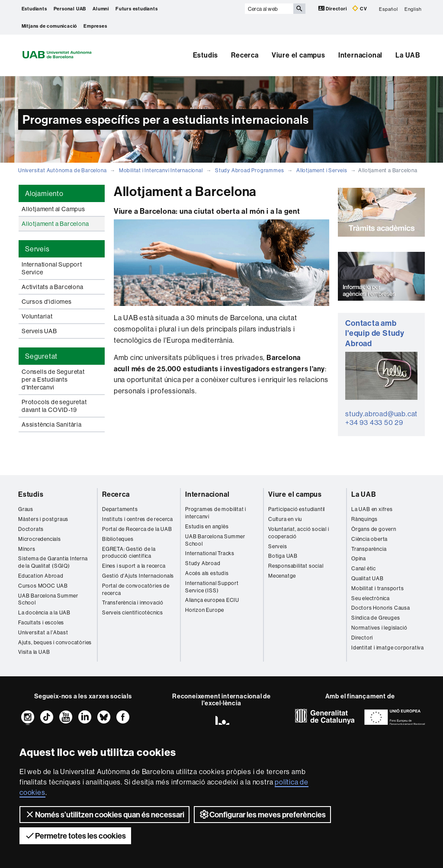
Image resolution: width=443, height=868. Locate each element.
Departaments (120, 509)
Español (388, 9)
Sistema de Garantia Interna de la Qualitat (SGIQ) (53, 562)
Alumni (101, 9)
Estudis (206, 55)
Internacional (360, 55)
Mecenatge (282, 576)
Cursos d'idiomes (47, 302)
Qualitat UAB (368, 578)
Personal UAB (70, 9)
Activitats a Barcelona (53, 287)
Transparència (369, 549)
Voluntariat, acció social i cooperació (299, 533)
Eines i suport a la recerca (134, 566)
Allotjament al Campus (53, 209)
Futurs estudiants (137, 9)
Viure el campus (299, 55)
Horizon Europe (205, 610)
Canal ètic (364, 568)
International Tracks (210, 553)
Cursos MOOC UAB (43, 586)
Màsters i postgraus (43, 519)
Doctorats (31, 529)
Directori (333, 8)
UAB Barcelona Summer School (48, 599)
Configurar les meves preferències (262, 814)
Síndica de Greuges (376, 618)
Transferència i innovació (133, 603)
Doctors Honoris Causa (381, 608)
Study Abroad (203, 563)
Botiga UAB (283, 556)
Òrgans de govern (374, 529)
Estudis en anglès (207, 526)
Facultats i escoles (41, 622)
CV (360, 8)
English (413, 9)
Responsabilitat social (296, 566)
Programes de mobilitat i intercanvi (216, 513)
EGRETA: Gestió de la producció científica (129, 553)
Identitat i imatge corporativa (388, 648)
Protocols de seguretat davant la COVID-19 (54, 406)
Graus (26, 509)
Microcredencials (40, 539)
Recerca (245, 55)
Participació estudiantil (297, 509)
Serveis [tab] (37, 249)
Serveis (278, 546)
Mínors (27, 549)
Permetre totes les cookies (75, 836)
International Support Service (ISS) (212, 587)
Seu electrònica (371, 598)
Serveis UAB (39, 331)
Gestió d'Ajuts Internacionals (138, 576)
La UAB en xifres (372, 509)
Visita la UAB (34, 652)
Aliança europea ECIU (212, 600)
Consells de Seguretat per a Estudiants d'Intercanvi (53, 379)
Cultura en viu (285, 519)
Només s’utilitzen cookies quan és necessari (104, 814)
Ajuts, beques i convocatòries (55, 642)
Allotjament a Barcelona (55, 224)
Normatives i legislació (379, 628)
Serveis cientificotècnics (133, 612)
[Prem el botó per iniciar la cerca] (299, 9)
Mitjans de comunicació (50, 26)
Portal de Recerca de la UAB (137, 529)
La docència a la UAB (44, 612)
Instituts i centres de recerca (138, 519)
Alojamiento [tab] (44, 193)
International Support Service (52, 268)
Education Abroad (41, 576)
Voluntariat (37, 316)
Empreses (95, 26)
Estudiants (34, 9)
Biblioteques (118, 539)
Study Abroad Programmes (249, 170)
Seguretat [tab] (41, 356)
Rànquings (364, 519)
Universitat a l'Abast (43, 632)
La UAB (408, 55)
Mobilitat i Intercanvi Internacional (161, 170)
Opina (359, 558)
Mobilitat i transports (378, 588)
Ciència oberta (369, 539)
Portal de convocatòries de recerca (136, 589)
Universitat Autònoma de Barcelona (62, 170)
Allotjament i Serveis (322, 170)
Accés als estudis (207, 573)
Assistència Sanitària (52, 424)
